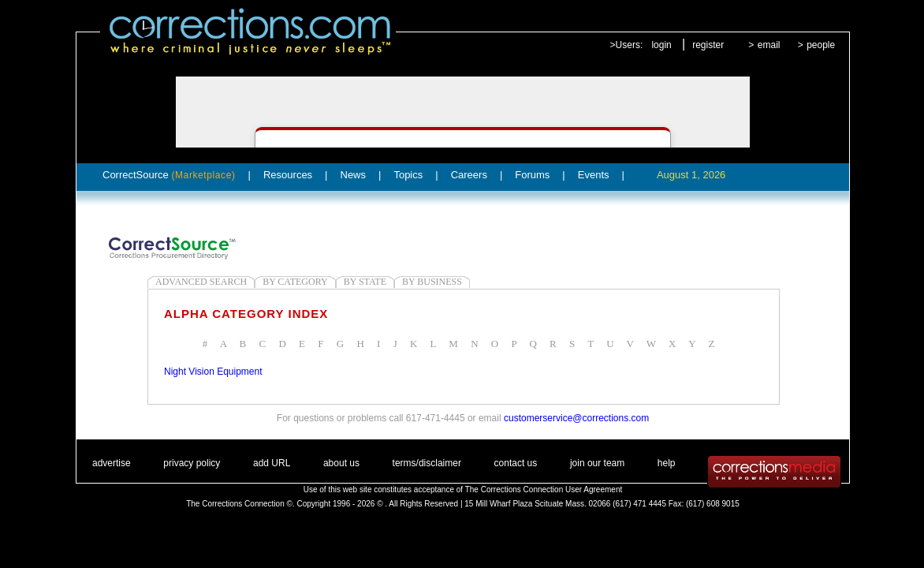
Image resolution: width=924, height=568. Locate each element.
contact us (516, 463)
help (667, 463)
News (354, 175)
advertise (112, 463)
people (821, 45)
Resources (288, 175)
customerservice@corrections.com (576, 418)
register (708, 45)
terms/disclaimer (427, 463)
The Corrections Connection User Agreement (544, 490)
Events (594, 175)
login (661, 45)
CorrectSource (169, 175)
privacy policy (192, 463)
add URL (272, 463)
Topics (408, 175)
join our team (597, 463)
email (769, 45)
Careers (469, 175)
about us (341, 463)
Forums (532, 175)
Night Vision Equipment (213, 372)
